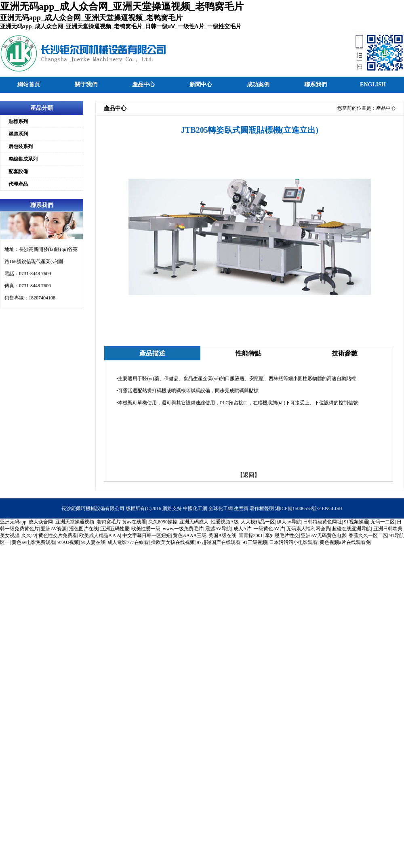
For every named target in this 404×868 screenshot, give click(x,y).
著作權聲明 (262, 508)
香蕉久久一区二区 (368, 535)
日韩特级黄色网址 (322, 522)
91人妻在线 (93, 542)
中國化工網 (195, 508)
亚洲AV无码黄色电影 (324, 535)
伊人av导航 (289, 522)
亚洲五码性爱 (115, 529)
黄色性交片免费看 (58, 535)
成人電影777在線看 (128, 542)
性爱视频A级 (225, 522)
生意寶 (241, 508)
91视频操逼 (356, 522)
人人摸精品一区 (258, 522)
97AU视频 (68, 542)
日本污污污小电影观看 (293, 542)
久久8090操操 (163, 522)
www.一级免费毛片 (183, 529)
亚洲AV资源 (54, 529)
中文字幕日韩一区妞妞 (147, 535)
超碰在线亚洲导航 (351, 529)
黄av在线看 (134, 522)
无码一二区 (383, 522)
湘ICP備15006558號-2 (298, 508)
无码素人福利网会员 (308, 529)
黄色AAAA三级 (190, 535)
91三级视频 (255, 542)
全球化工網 (221, 508)
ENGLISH (332, 508)
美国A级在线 (222, 535)
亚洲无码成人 (194, 522)
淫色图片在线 (84, 529)
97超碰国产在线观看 (219, 542)
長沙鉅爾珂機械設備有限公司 (93, 508)
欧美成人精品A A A (100, 535)
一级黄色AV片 (269, 529)
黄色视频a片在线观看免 (345, 542)
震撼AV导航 (218, 529)
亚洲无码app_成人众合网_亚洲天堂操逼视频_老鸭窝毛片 (60, 522)
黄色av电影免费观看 (33, 542)
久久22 (29, 535)
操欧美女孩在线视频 (173, 542)
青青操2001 (251, 535)
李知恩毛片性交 (282, 535)
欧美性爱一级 (146, 529)
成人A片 (243, 529)
